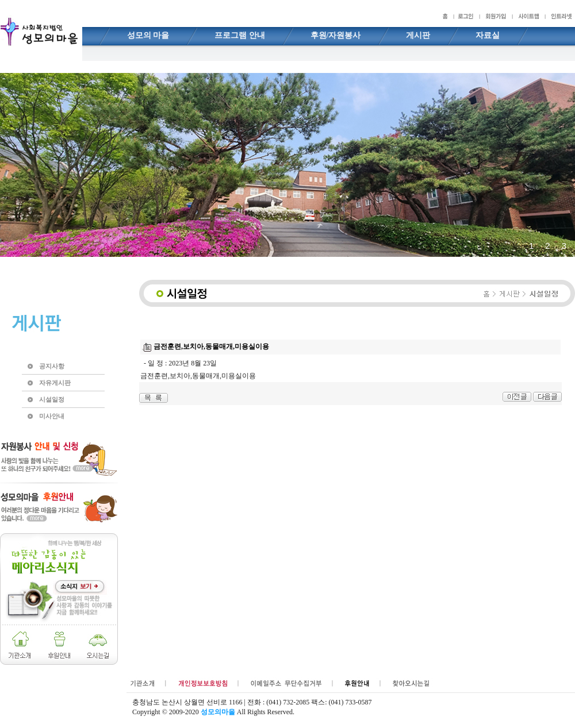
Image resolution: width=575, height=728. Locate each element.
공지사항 (52, 366)
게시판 (418, 35)
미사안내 (52, 416)
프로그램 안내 (240, 35)
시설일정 (52, 399)
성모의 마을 (148, 35)
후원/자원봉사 (336, 35)
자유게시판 (55, 383)
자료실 (488, 35)
